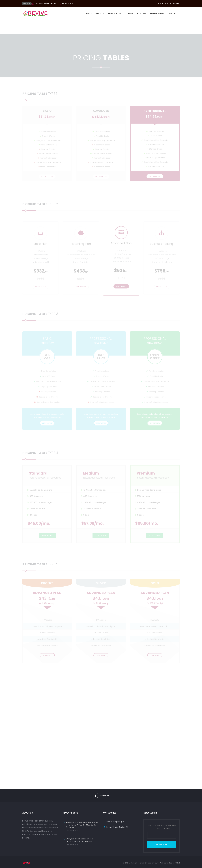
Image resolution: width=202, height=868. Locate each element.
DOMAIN (129, 14)
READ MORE (47, 538)
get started (47, 165)
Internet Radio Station (116, 827)
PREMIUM (176, 4)
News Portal (114, 14)
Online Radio (157, 14)
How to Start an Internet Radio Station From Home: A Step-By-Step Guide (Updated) (82, 825)
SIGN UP (168, 4)
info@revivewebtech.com (46, 4)
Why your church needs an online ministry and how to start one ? (80, 840)
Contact (173, 14)
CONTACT (27, 4)
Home (89, 14)
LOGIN (161, 4)
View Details (41, 289)
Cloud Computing (114, 822)
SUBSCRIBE (162, 845)
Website (99, 14)
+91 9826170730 (68, 4)
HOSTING (142, 14)
